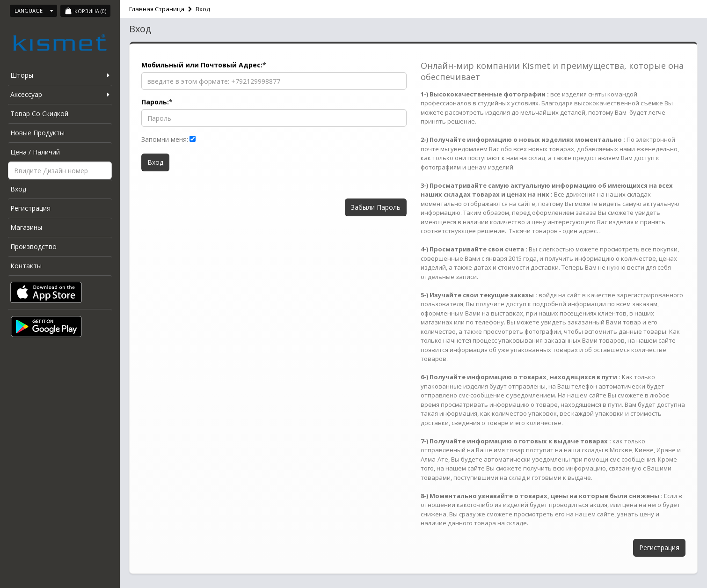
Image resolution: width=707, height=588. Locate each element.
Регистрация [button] (659, 548)
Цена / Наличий (35, 152)
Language (34, 11)
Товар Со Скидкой (39, 114)
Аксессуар (26, 94)
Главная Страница (157, 9)
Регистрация (30, 208)
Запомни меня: (165, 139)
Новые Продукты (37, 133)
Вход (18, 189)
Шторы (22, 75)
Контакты (26, 266)
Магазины (26, 227)
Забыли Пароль (376, 207)
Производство (33, 246)
